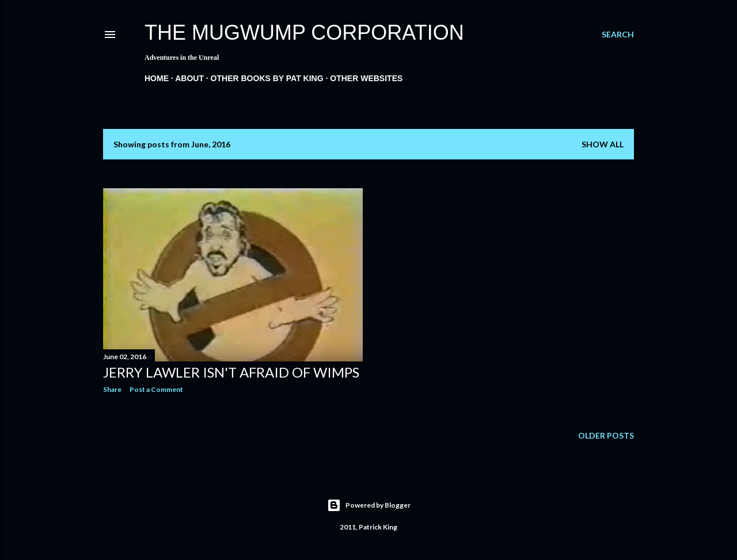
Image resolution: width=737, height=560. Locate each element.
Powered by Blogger (369, 505)
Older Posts (606, 435)
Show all (603, 144)
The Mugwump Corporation (304, 33)
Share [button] (112, 389)
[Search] (618, 35)
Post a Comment (156, 389)
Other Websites (366, 78)
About (189, 78)
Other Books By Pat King (267, 78)
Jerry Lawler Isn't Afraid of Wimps (231, 372)
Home (157, 78)
